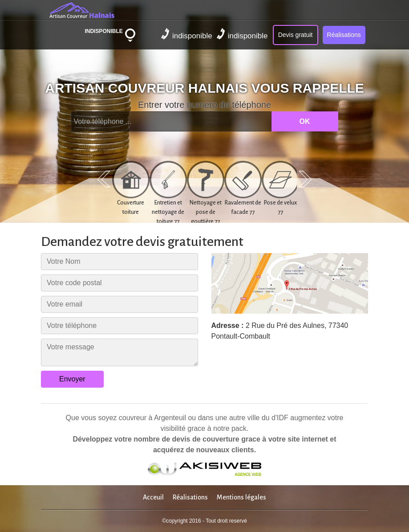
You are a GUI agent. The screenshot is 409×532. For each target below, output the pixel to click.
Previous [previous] (104, 179)
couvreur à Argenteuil (152, 418)
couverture (221, 439)
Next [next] (305, 179)
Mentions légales (241, 497)
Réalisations (344, 35)
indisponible (187, 34)
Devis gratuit (296, 35)
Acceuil (153, 497)
